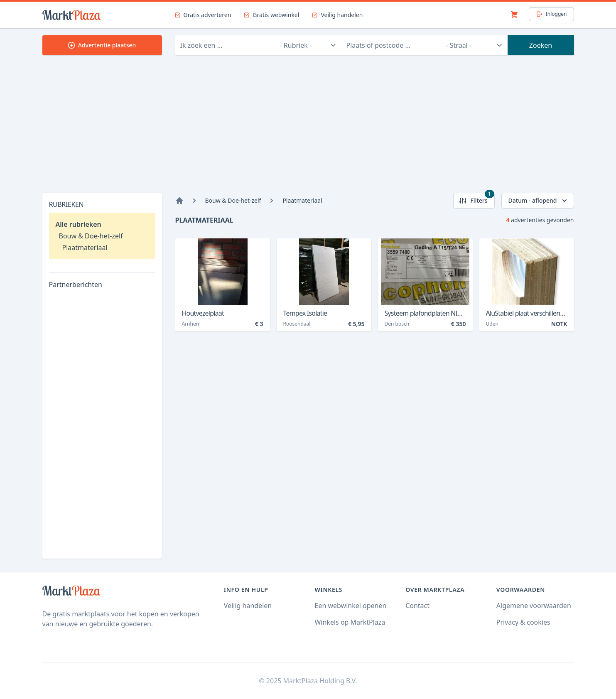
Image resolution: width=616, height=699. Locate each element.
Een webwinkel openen (350, 606)
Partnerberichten (76, 285)
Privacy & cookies (523, 622)
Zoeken (541, 45)
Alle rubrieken (79, 224)
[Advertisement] (308, 130)
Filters (476, 199)
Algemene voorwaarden (534, 606)
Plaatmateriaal (85, 248)
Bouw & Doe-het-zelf (91, 236)
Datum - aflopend (539, 201)
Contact (417, 606)
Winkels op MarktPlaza (350, 622)
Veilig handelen (248, 606)
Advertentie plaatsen (102, 45)
